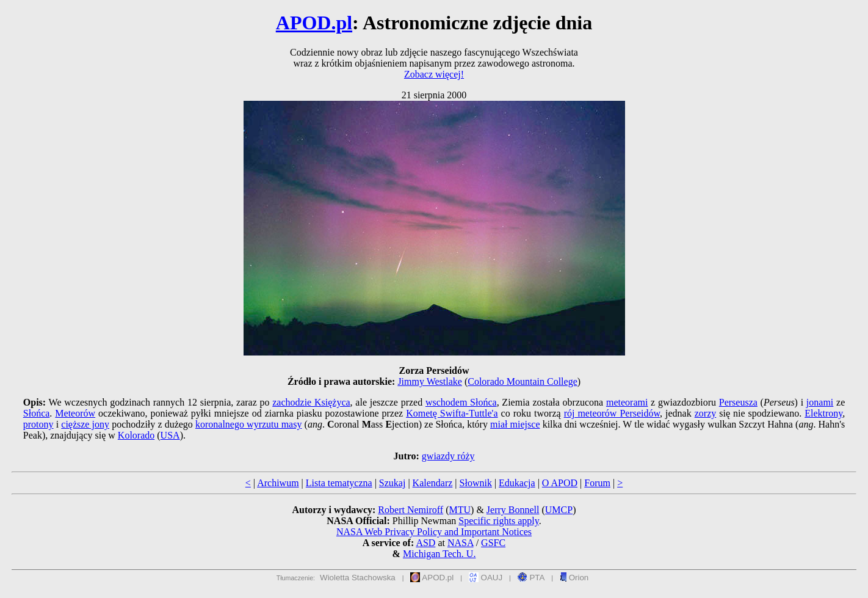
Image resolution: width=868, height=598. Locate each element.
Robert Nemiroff (410, 510)
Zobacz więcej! (434, 74)
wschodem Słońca (461, 402)
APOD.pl (314, 23)
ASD (425, 543)
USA (170, 435)
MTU (460, 510)
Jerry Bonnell (513, 510)
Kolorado (136, 435)
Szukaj (392, 483)
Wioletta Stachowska (358, 578)
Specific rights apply (498, 521)
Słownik (476, 483)
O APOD (560, 483)
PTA (531, 578)
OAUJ (486, 578)
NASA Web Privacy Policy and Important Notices (434, 532)
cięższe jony (85, 424)
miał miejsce (515, 424)
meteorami (627, 402)
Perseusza (738, 402)
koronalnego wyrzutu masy (248, 424)
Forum (597, 483)
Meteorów (75, 413)
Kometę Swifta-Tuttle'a (452, 413)
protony (38, 424)
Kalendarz (433, 483)
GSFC (493, 543)
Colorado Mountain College (523, 381)
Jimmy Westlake (430, 381)
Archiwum (278, 483)
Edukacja (517, 483)
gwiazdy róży (448, 456)
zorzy (706, 413)
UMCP (559, 510)
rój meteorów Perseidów (612, 413)
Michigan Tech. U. (439, 554)
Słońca (37, 413)
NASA (461, 543)
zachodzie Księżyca (311, 402)
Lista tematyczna (339, 483)
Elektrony (823, 413)
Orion (574, 578)
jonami (820, 402)
